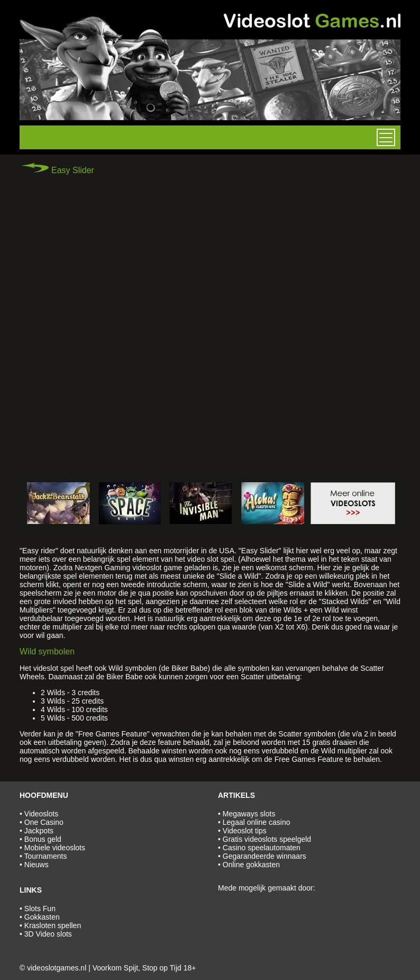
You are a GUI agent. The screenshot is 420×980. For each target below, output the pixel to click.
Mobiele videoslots (55, 848)
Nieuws (36, 865)
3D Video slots (48, 934)
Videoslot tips (245, 831)
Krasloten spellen (53, 925)
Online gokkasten (251, 865)
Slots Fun (40, 909)
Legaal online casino (257, 822)
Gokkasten (42, 917)
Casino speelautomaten (262, 848)
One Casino (44, 822)
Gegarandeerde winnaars (264, 856)
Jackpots (39, 831)
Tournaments (46, 856)
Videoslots (41, 814)
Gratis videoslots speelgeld (267, 839)
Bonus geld (43, 839)
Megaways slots (249, 814)
